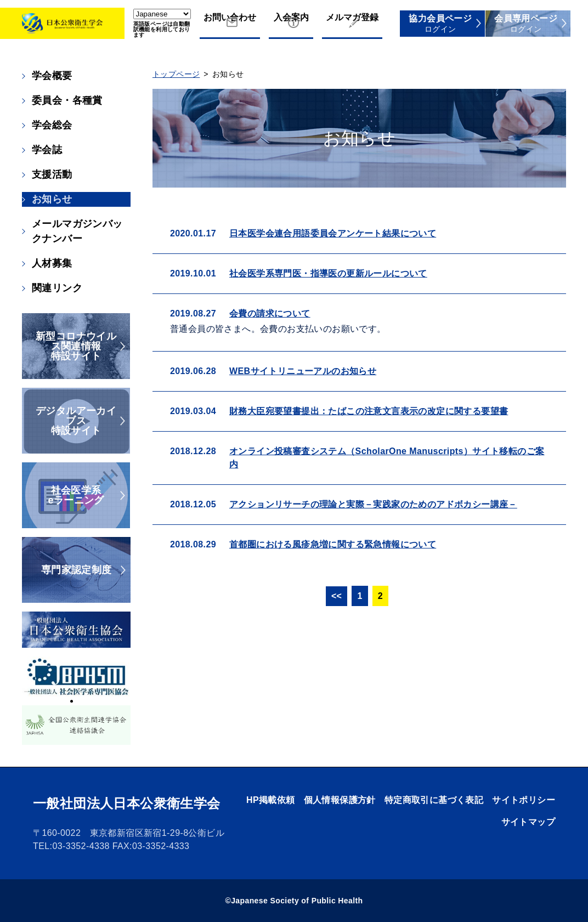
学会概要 (52, 76)
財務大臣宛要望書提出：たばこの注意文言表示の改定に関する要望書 (369, 411)
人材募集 (52, 263)
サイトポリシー (524, 800)
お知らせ (52, 199)
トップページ (176, 74)
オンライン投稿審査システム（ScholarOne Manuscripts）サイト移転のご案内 (387, 458)
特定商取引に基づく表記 (434, 800)
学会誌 (47, 150)
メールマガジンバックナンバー (77, 231)
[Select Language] (162, 14)
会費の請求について (270, 313)
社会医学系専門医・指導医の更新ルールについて (328, 273)
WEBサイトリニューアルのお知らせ (303, 371)
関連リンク (57, 288)
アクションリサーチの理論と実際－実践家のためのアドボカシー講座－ (373, 504)
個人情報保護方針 (340, 800)
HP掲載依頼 (271, 800)
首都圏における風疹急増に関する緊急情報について (333, 544)
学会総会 (52, 125)
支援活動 (52, 174)
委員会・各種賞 (67, 100)
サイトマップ (528, 822)
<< (337, 596)
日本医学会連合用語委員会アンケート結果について (333, 233)
